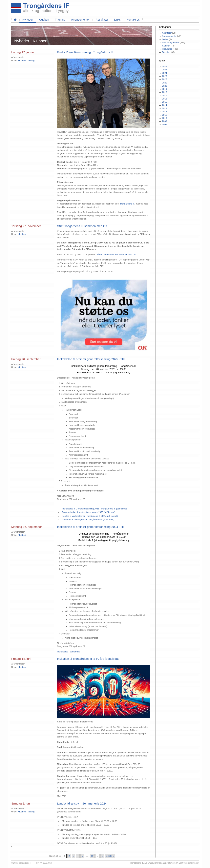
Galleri (165, 39)
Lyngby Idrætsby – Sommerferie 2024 (82, 803)
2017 (164, 96)
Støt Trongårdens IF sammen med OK (82, 226)
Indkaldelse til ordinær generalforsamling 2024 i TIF (91, 527)
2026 (164, 66)
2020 (164, 86)
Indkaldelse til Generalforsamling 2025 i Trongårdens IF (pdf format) (95, 509)
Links (117, 20)
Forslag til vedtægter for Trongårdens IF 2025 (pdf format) (90, 516)
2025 (164, 70)
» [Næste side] (102, 856)
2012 (164, 112)
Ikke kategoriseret (171, 43)
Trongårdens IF (127, 204)
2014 (164, 105)
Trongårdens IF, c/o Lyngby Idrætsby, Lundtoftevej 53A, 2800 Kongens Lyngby (164, 863)
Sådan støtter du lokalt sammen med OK (116, 255)
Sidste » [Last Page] (110, 856)
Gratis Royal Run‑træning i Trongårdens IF (85, 52)
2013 (164, 108)
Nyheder (28, 20)
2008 (164, 124)
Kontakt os (133, 20)
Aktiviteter (167, 33)
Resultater (102, 20)
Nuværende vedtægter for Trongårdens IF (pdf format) (88, 520)
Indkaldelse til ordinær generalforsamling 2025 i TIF (91, 359)
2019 (164, 89)
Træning (60, 20)
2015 (164, 102)
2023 (164, 76)
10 (92, 856)
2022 (164, 79)
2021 (164, 83)
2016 (164, 99)
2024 (164, 73)
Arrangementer (80, 20)
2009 (164, 121)
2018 (164, 92)
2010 (164, 118)
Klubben (44, 20)
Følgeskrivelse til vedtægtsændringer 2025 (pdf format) (89, 512)
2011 (164, 115)
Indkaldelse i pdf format (68, 652)
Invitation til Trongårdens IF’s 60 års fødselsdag (88, 659)
